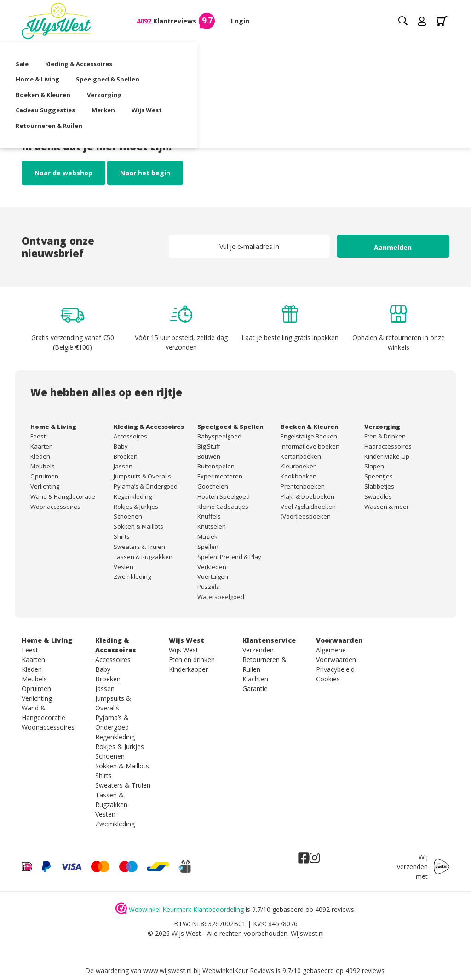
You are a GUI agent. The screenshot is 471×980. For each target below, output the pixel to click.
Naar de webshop (63, 173)
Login (240, 21)
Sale (28, 53)
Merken (109, 69)
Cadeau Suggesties (51, 69)
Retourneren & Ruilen (218, 69)
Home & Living (157, 53)
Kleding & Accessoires (85, 53)
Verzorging (364, 53)
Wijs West (153, 69)
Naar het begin (145, 173)
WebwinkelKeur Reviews (238, 971)
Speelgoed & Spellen (227, 53)
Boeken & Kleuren (302, 53)
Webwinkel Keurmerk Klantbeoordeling (186, 909)
